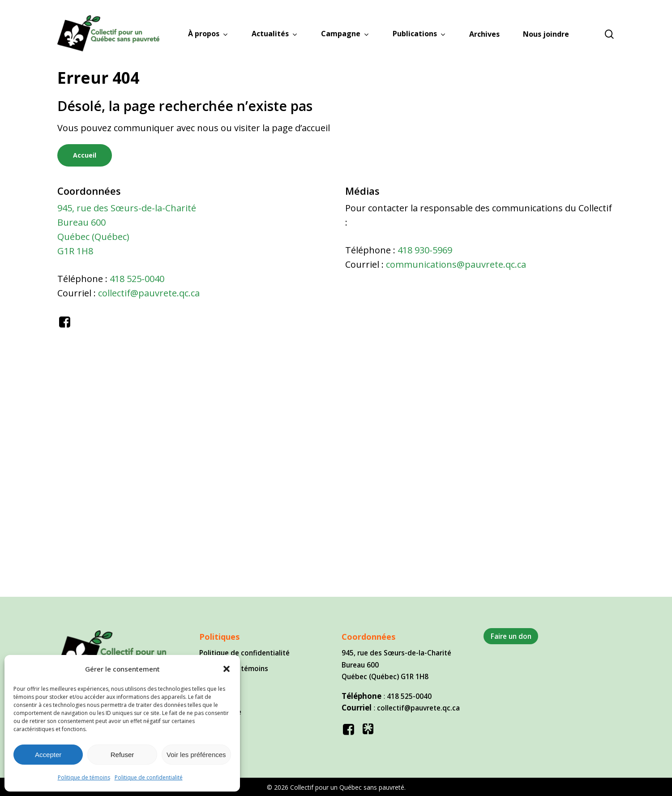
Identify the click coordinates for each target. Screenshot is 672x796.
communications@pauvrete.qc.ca (456, 264)
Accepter (48, 755)
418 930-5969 (425, 250)
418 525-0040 (137, 279)
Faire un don (511, 636)
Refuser (122, 755)
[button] (227, 669)
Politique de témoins (84, 777)
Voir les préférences (196, 755)
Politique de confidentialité (149, 777)
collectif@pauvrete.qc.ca (149, 293)
